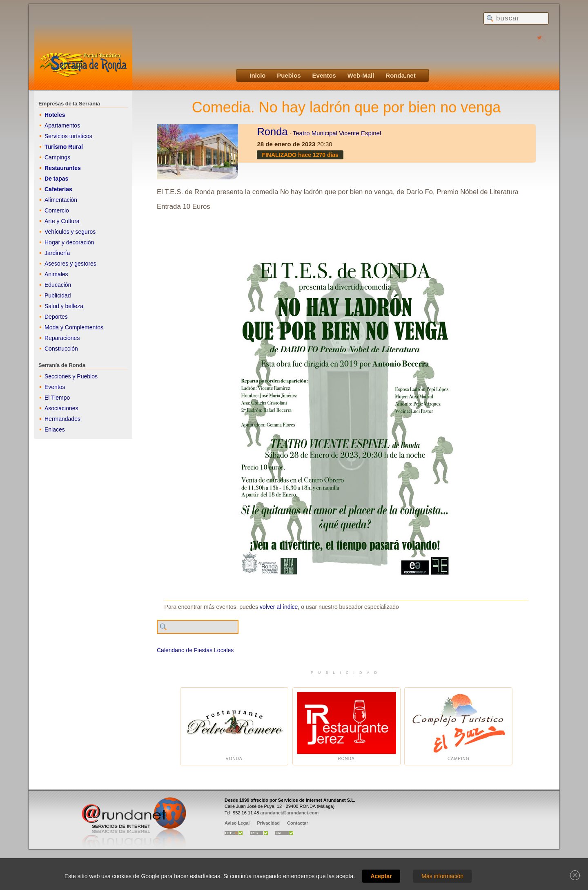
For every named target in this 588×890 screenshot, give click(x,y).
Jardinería (57, 253)
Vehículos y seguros (70, 232)
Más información (442, 876)
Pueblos (289, 75)
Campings (57, 157)
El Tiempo (57, 398)
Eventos (324, 75)
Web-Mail (361, 75)
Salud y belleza (64, 306)
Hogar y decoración (69, 242)
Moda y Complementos (74, 327)
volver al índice (279, 607)
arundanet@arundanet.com (289, 813)
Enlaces (55, 429)
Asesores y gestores (70, 264)
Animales (56, 274)
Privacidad (268, 823)
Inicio (257, 75)
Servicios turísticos (68, 136)
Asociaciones (61, 408)
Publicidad (58, 295)
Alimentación (61, 200)
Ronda (272, 132)
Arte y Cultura (62, 221)
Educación (58, 285)
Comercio (57, 210)
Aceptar (381, 876)
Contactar (297, 823)
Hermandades (62, 419)
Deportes (56, 317)
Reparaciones (62, 338)
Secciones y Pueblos (71, 376)
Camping (458, 726)
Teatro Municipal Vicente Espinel (337, 133)
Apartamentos (62, 125)
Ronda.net (400, 75)
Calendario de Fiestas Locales (195, 650)
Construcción (61, 349)
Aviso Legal (237, 823)
